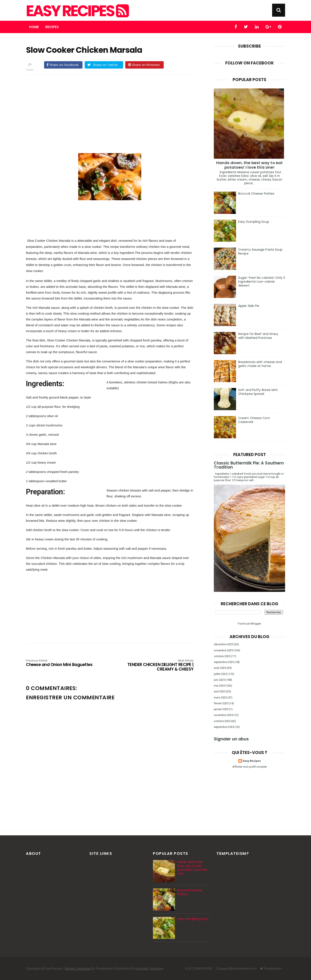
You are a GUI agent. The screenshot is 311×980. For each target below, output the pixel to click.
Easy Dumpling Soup (254, 222)
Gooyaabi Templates (149, 969)
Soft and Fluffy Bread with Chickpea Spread (258, 392)
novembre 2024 (223, 715)
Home (34, 27)
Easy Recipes (77, 11)
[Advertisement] (114, 108)
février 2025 (221, 703)
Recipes (52, 27)
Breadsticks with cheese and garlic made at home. (260, 364)
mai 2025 (219, 686)
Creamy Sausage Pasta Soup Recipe (260, 251)
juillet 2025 (220, 674)
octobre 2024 (222, 721)
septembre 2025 (224, 662)
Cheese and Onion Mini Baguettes (59, 663)
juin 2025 (219, 680)
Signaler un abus (231, 739)
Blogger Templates (78, 969)
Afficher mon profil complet (250, 767)
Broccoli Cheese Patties (256, 194)
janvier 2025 (221, 709)
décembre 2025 (224, 644)
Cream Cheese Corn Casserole (254, 420)
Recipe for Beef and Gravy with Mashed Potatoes (258, 336)
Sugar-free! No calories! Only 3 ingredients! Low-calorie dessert (262, 282)
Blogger (256, 624)
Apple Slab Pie (249, 306)
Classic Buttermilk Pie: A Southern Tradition (249, 465)
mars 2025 (220, 697)
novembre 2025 (223, 650)
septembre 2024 (224, 727)
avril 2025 (220, 691)
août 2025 (220, 668)
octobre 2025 (222, 656)
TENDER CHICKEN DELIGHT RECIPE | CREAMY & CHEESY (160, 665)
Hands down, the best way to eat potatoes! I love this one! (249, 165)
